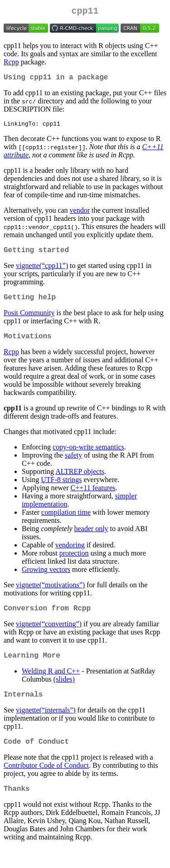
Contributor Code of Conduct (46, 783)
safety (73, 466)
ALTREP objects (80, 482)
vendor (80, 215)
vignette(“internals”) (46, 726)
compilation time (66, 523)
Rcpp (11, 64)
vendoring (70, 555)
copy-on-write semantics (88, 457)
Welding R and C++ (51, 685)
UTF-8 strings (61, 490)
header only (91, 539)
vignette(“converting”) (49, 636)
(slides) (64, 693)
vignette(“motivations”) (50, 595)
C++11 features (93, 498)
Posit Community (29, 321)
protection (74, 563)
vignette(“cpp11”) (42, 272)
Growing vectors (46, 580)
